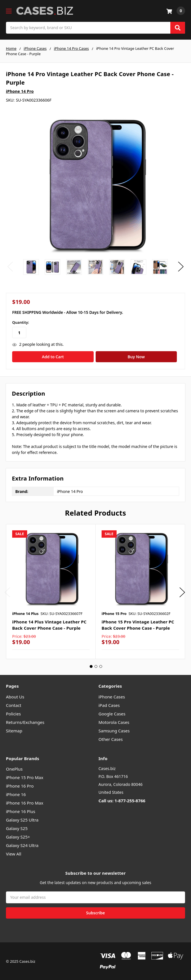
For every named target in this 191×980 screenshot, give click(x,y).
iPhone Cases (112, 696)
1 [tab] (91, 666)
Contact (14, 704)
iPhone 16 (16, 794)
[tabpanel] (51, 591)
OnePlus (14, 768)
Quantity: (21, 322)
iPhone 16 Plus (21, 811)
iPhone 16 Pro (20, 785)
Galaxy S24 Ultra (22, 845)
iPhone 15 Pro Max (25, 777)
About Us (15, 696)
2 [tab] (96, 666)
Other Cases (111, 738)
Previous (10, 267)
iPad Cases (109, 704)
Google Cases (112, 713)
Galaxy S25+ (18, 836)
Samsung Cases (114, 730)
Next (181, 267)
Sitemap (14, 730)
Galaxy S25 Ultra (22, 819)
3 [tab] (101, 666)
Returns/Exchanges (25, 721)
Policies (13, 713)
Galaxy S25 (17, 828)
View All (14, 853)
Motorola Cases (114, 721)
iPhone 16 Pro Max (25, 802)
